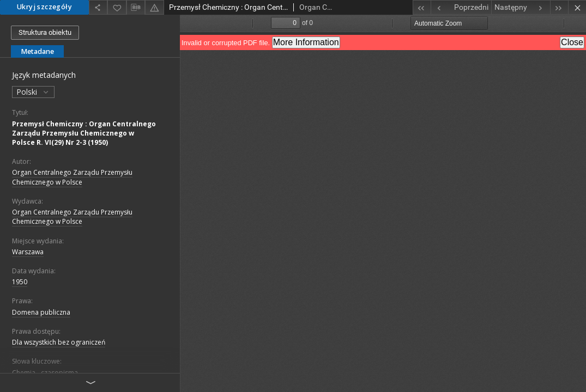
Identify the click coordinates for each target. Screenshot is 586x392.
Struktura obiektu (45, 32)
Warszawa (28, 252)
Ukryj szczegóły (44, 7)
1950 (20, 282)
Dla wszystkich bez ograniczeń (59, 342)
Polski (33, 92)
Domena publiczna (41, 312)
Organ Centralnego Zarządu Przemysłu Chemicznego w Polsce (72, 177)
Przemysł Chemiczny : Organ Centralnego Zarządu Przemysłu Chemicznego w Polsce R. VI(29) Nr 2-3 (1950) (84, 133)
